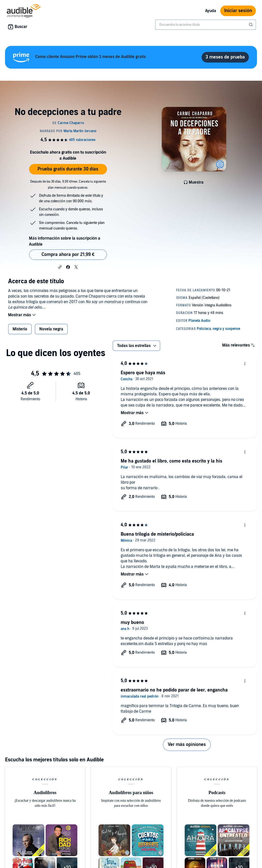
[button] (60, 267)
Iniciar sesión (238, 11)
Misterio (20, 329)
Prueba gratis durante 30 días (68, 169)
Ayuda (211, 11)
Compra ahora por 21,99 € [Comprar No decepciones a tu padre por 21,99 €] (68, 255)
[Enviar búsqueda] (251, 25)
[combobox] (206, 25)
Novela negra (51, 329)
